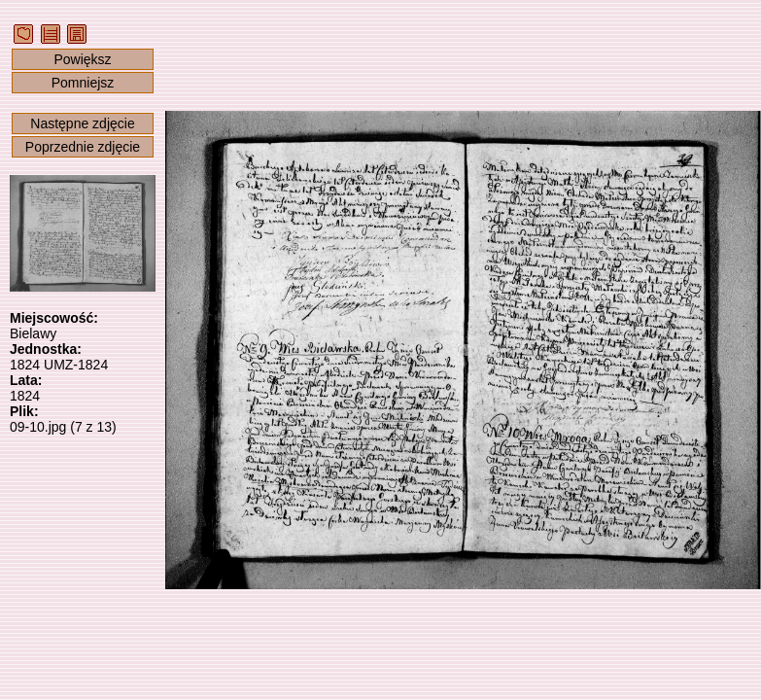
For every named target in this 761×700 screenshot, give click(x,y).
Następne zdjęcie (82, 123)
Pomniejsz (83, 83)
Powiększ (82, 59)
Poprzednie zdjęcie (83, 147)
